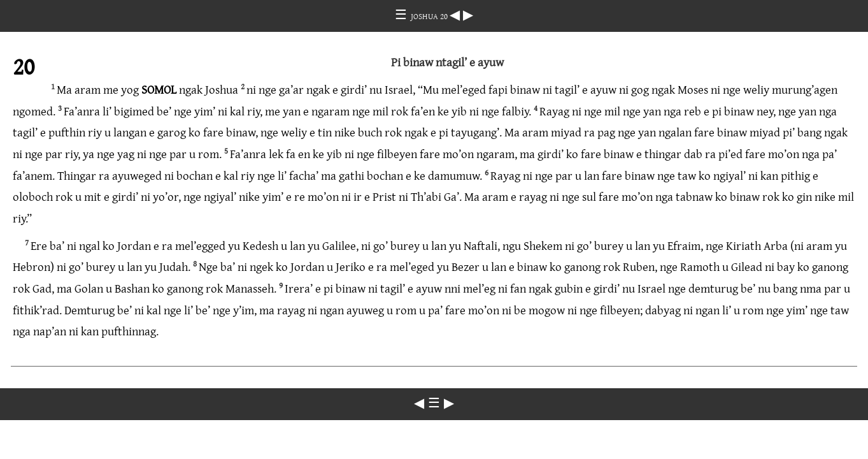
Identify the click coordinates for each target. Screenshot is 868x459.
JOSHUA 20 (430, 16)
